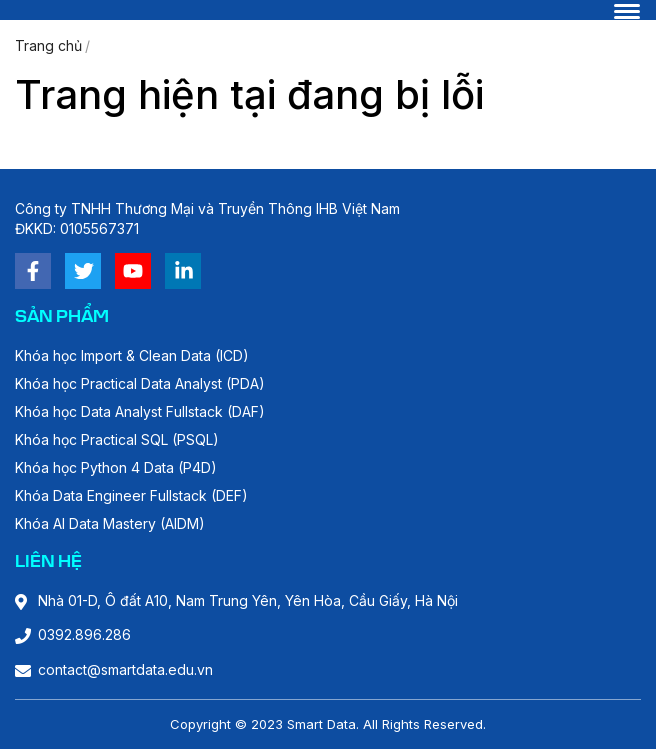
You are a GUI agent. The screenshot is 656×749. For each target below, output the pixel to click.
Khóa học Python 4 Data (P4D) (116, 467)
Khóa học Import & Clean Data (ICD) (132, 355)
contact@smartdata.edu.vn (125, 669)
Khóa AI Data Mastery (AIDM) (110, 523)
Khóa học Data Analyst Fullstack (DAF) (140, 411)
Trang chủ (48, 45)
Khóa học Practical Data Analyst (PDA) (140, 383)
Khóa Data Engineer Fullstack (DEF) (131, 495)
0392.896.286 (84, 634)
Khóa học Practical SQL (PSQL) (117, 439)
